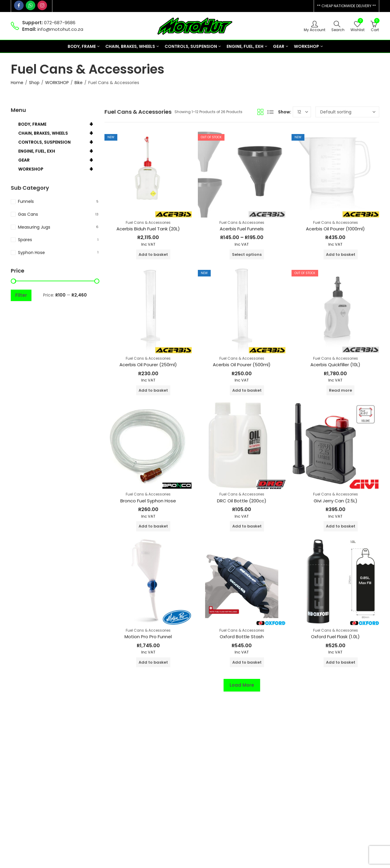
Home (17, 83)
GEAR (58, 160)
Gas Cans (28, 214)
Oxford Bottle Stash (242, 637)
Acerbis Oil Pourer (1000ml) (335, 229)
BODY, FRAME (58, 124)
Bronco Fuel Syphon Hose (148, 501)
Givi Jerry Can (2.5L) (336, 501)
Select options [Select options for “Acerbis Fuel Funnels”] (247, 254)
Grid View (260, 112)
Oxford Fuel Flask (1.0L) (335, 637)
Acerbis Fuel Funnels (242, 229)
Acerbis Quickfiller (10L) (335, 365)
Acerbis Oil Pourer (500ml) (242, 365)
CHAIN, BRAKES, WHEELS (58, 133)
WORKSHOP (57, 83)
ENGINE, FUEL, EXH (58, 151)
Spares (25, 240)
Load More (242, 685)
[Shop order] (347, 112)
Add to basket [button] (153, 254)
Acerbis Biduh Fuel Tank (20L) (148, 229)
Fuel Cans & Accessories (148, 222)
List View (271, 112)
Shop (34, 83)
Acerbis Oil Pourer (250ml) (148, 365)
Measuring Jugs (34, 227)
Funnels (26, 201)
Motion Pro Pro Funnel (148, 637)
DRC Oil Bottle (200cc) (242, 501)
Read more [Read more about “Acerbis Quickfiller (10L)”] (340, 390)
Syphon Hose (31, 253)
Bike (79, 83)
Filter (21, 295)
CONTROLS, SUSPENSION (58, 142)
